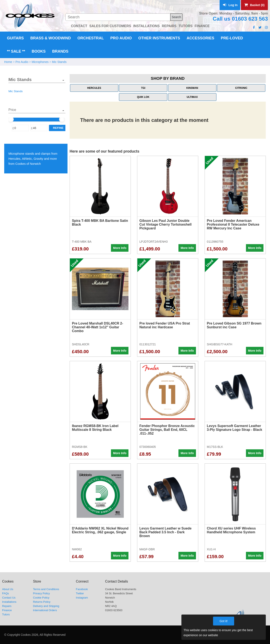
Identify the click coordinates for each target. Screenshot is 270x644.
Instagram (82, 598)
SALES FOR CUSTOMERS (110, 26)
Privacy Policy (41, 593)
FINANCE (202, 26)
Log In (230, 5)
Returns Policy (42, 602)
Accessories (200, 38)
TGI (143, 88)
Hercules (94, 88)
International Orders (45, 610)
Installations (9, 602)
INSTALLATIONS (146, 26)
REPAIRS (169, 26)
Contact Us (9, 598)
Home (8, 62)
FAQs (5, 593)
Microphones (40, 62)
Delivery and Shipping (46, 606)
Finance (7, 610)
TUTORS (186, 26)
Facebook (82, 589)
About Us (8, 589)
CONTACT (79, 26)
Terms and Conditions (46, 589)
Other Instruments (159, 38)
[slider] (11, 119)
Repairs (7, 606)
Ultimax (192, 97)
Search (176, 17)
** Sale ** (16, 51)
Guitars (15, 38)
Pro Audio (121, 38)
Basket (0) (254, 5)
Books (39, 51)
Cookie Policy (41, 598)
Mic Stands (59, 62)
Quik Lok (143, 97)
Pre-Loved (232, 38)
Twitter (80, 593)
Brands (60, 51)
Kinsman (192, 88)
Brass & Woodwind (51, 38)
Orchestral (91, 38)
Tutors (6, 614)
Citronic (241, 88)
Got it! (224, 621)
